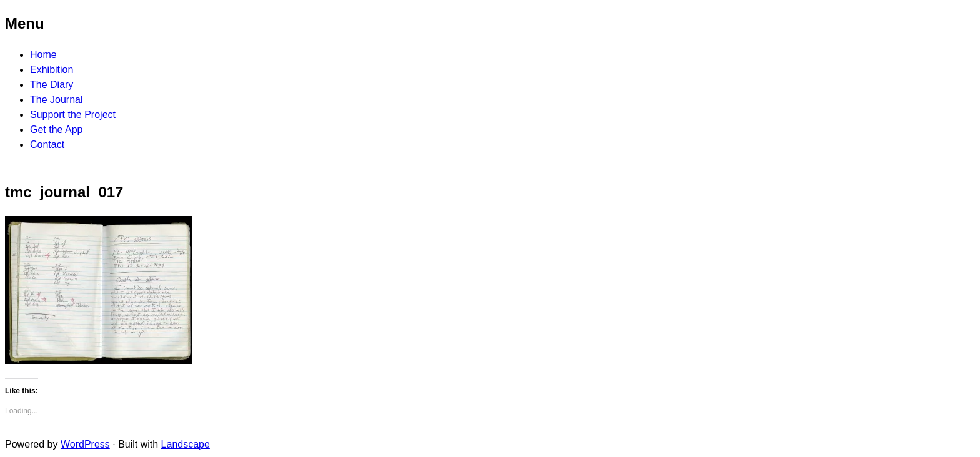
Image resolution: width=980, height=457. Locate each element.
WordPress (85, 444)
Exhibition (52, 70)
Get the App (57, 130)
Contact (47, 145)
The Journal (57, 100)
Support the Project (73, 115)
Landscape (186, 444)
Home (43, 55)
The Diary (52, 85)
